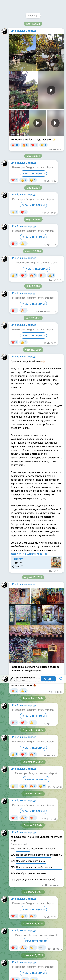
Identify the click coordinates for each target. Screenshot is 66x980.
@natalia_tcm (18, 670)
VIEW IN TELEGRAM (33, 41)
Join (48, 4)
